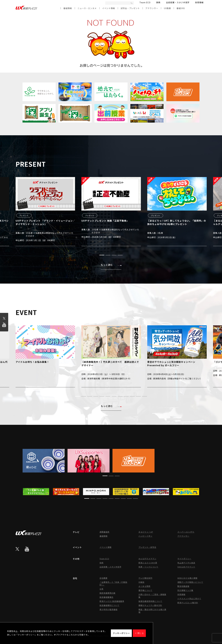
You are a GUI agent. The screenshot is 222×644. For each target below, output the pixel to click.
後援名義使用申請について (150, 601)
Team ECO (145, 2)
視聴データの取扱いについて (190, 582)
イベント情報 (109, 8)
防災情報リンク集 (185, 590)
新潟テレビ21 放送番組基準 (112, 601)
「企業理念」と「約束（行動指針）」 (113, 583)
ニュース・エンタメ (87, 8)
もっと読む (111, 265)
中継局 (141, 582)
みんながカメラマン (147, 559)
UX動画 (167, 8)
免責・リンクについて (148, 567)
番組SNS (181, 8)
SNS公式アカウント (186, 567)
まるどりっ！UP (146, 532)
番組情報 (68, 8)
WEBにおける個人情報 (187, 578)
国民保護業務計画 (107, 593)
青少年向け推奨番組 (108, 609)
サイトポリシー (184, 559)
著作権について (145, 590)
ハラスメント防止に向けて (189, 599)
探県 (158, 2)
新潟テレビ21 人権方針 (188, 603)
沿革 (102, 589)
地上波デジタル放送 (186, 563)
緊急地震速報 (183, 586)
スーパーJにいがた (186, 532)
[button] (102, 255)
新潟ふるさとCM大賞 (148, 563)
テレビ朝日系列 (145, 578)
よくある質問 (144, 586)
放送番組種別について (109, 605)
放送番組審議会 (106, 597)
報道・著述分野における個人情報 (152, 611)
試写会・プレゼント (130, 8)
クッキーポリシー (121, 633)
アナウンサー (152, 8)
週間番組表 (104, 532)
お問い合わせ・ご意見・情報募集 (152, 596)
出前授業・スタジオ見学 (178, 2)
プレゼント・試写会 (147, 547)
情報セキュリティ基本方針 (150, 605)
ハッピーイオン (145, 536)
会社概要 (103, 578)
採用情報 (199, 2)
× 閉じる (139, 633)
